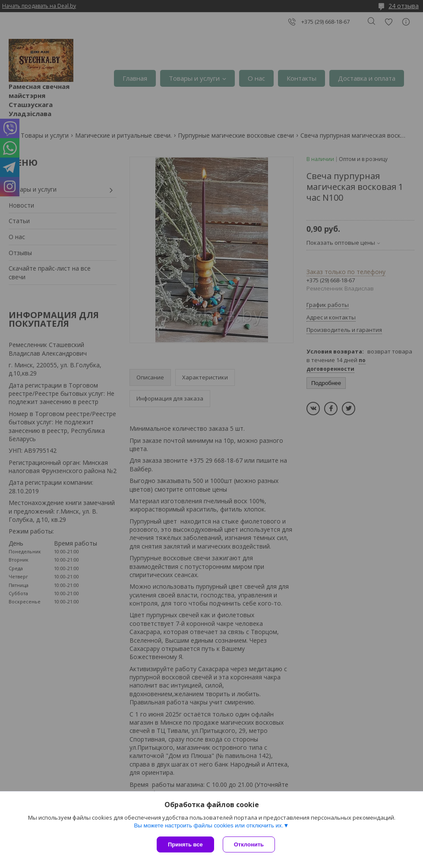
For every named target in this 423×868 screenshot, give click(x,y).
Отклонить (249, 844)
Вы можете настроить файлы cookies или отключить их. (208, 825)
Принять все (185, 844)
